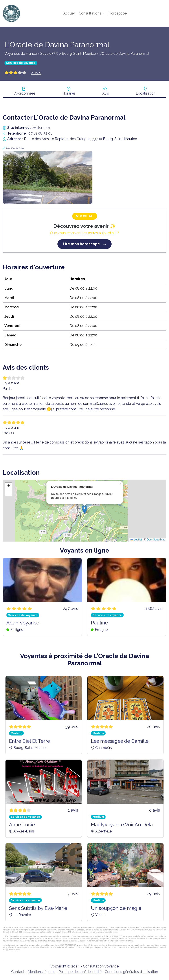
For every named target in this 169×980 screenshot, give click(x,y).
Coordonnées (24, 93)
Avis (106, 93)
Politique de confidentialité (80, 972)
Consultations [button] (90, 13)
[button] (85, 510)
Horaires (69, 93)
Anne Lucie (22, 825)
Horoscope (118, 13)
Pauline (99, 623)
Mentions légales (41, 972)
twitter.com (41, 128)
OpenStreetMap (156, 540)
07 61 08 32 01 (40, 133)
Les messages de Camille (120, 741)
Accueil (69, 13)
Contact (18, 972)
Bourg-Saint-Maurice (79, 54)
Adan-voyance (23, 623)
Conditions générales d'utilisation (131, 972)
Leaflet (136, 540)
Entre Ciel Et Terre (29, 741)
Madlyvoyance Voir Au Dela (122, 825)
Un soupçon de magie (116, 908)
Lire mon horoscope (84, 244)
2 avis (36, 73)
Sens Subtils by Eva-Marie (38, 908)
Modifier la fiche (15, 149)
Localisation (146, 93)
